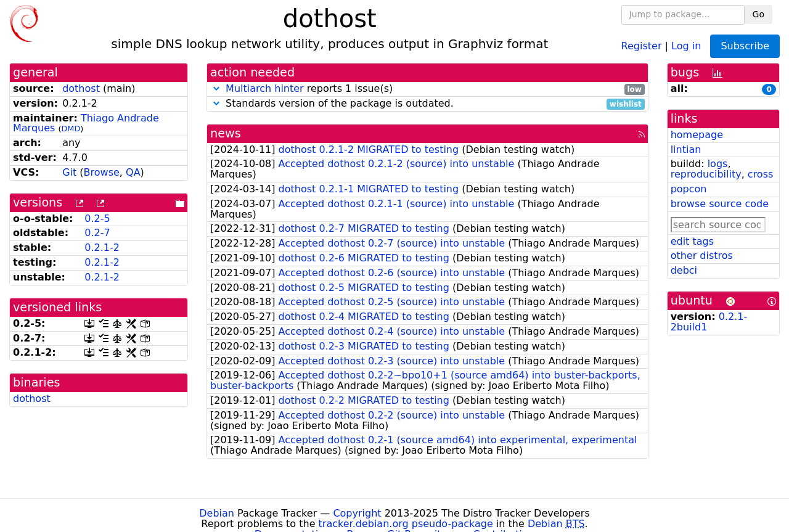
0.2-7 (97, 233)
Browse (102, 172)
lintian (686, 149)
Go (758, 14)
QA (133, 172)
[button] (216, 88)
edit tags (692, 241)
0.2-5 (97, 219)
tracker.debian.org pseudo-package (406, 524)
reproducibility (706, 174)
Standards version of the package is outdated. (427, 104)
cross (760, 174)
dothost (81, 88)
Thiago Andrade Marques (86, 123)
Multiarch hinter (265, 88)
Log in (686, 45)
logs (718, 164)
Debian (217, 513)
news (226, 133)
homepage (697, 135)
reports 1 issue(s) (427, 89)
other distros (702, 256)
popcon (689, 189)
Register (642, 45)
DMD (71, 129)
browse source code (720, 204)
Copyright (357, 513)
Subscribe (745, 46)
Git (69, 172)
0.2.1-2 (102, 248)
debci (684, 270)
